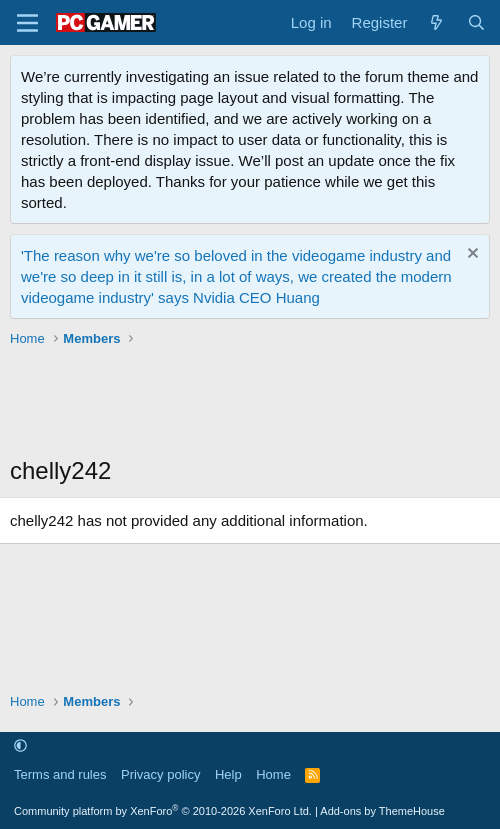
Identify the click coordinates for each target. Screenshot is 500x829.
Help (228, 774)
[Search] (476, 22)
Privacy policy (160, 774)
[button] (20, 746)
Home (273, 774)
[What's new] (436, 22)
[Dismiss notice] (470, 255)
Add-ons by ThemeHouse (382, 811)
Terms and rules (60, 774)
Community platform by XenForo (163, 811)
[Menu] (27, 23)
